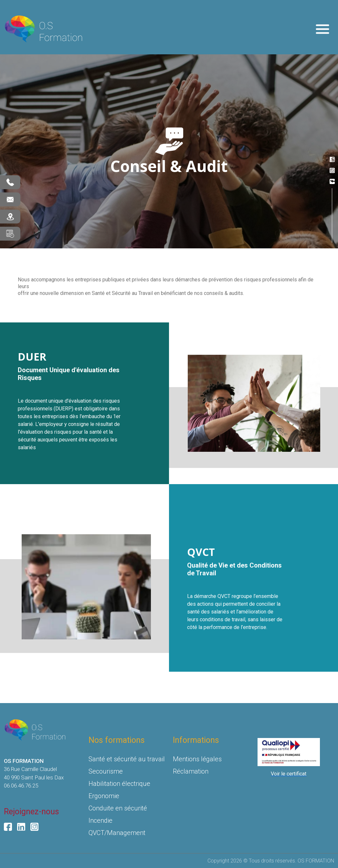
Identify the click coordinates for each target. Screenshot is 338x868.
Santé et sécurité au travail (127, 759)
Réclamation (191, 771)
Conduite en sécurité (118, 808)
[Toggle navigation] (322, 29)
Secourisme (106, 771)
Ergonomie (104, 796)
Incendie (100, 820)
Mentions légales (197, 759)
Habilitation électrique (119, 784)
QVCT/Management (117, 833)
